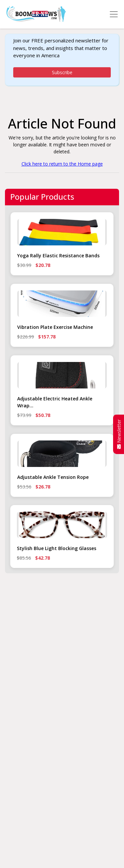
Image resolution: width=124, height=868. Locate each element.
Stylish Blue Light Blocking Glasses (57, 548)
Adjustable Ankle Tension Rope (53, 477)
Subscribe (62, 72)
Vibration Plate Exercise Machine (55, 327)
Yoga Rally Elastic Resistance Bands (58, 255)
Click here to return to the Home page (62, 164)
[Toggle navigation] (114, 14)
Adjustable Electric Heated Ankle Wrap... (55, 402)
